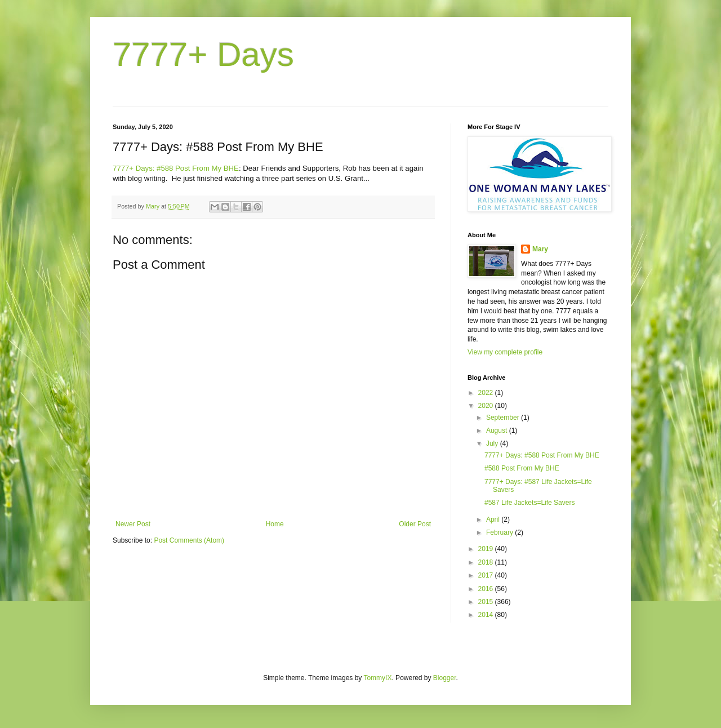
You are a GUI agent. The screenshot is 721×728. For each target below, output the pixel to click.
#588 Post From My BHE (522, 468)
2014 (487, 615)
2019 (487, 549)
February (500, 532)
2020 (487, 406)
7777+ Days (203, 54)
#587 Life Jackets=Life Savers (529, 503)
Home (275, 524)
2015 (487, 602)
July (493, 443)
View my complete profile (505, 352)
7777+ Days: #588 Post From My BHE (176, 168)
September (504, 418)
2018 (487, 562)
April (494, 520)
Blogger (445, 678)
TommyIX (377, 678)
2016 (487, 589)
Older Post (415, 524)
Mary (540, 249)
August (498, 430)
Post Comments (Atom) (189, 540)
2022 (487, 393)
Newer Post (133, 524)
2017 (487, 575)
